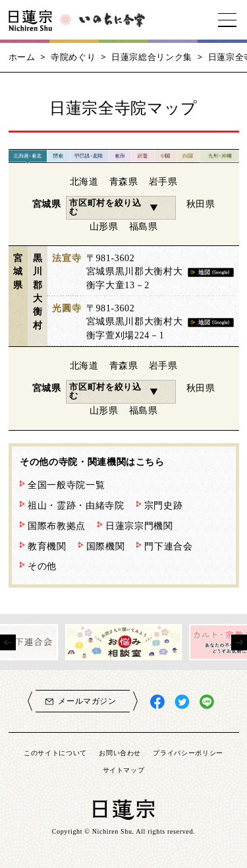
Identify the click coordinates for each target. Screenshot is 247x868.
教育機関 (47, 546)
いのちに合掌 (112, 20)
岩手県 (163, 181)
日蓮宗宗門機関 (139, 526)
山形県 (104, 226)
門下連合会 (168, 546)
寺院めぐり (73, 57)
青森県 (124, 181)
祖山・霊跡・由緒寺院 (76, 505)
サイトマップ (124, 770)
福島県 (144, 226)
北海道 (84, 181)
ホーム (22, 57)
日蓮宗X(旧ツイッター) (182, 702)
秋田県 (201, 204)
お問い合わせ (120, 753)
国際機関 (106, 546)
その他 (42, 566)
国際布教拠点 (57, 526)
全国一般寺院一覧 (66, 485)
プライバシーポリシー (188, 753)
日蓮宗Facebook (158, 702)
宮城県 (47, 204)
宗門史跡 (164, 505)
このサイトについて (55, 753)
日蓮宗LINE (207, 702)
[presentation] (8, 642)
